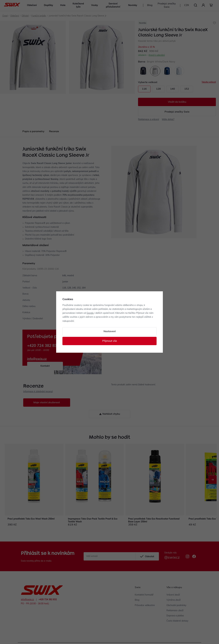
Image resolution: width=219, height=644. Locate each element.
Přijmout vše (110, 341)
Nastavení (110, 331)
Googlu (90, 313)
